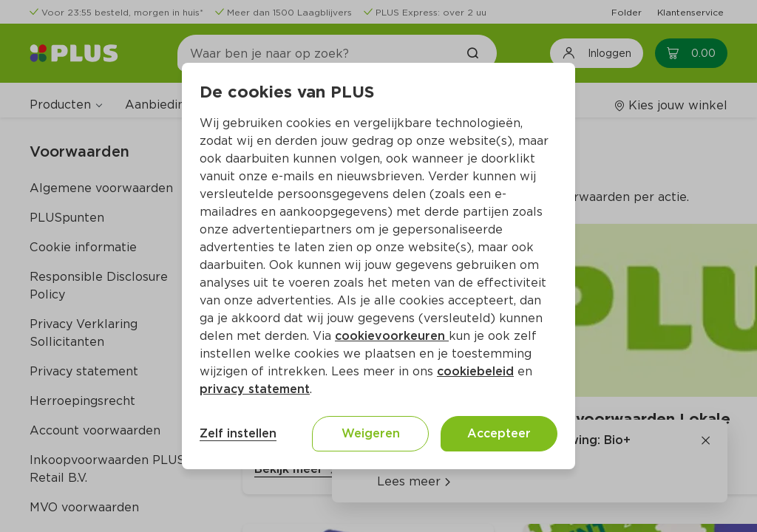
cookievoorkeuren (392, 336)
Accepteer (499, 433)
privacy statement (255, 389)
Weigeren (371, 433)
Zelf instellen (238, 433)
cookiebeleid (475, 371)
